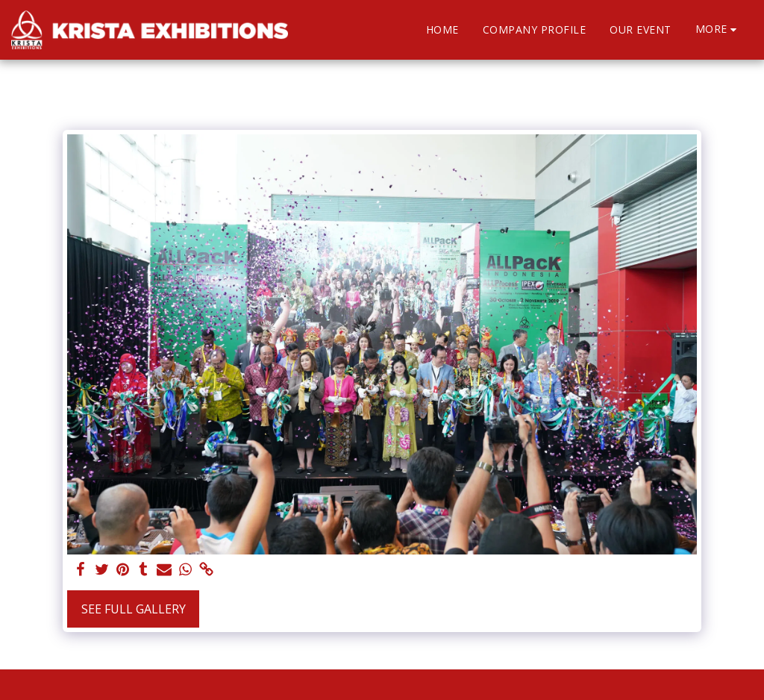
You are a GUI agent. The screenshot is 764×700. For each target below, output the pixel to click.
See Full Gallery (134, 609)
